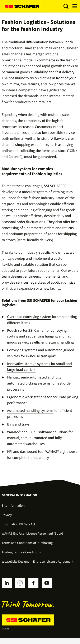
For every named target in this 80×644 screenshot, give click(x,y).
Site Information (13, 506)
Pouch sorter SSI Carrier (26, 331)
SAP (32, 432)
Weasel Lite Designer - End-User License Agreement (37, 562)
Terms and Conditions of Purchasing (27, 543)
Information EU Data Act (18, 524)
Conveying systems (22, 350)
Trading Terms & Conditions (21, 552)
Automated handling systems (30, 411)
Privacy (7, 515)
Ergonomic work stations (27, 397)
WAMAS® (14, 432)
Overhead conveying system (29, 317)
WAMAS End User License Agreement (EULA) (32, 534)
